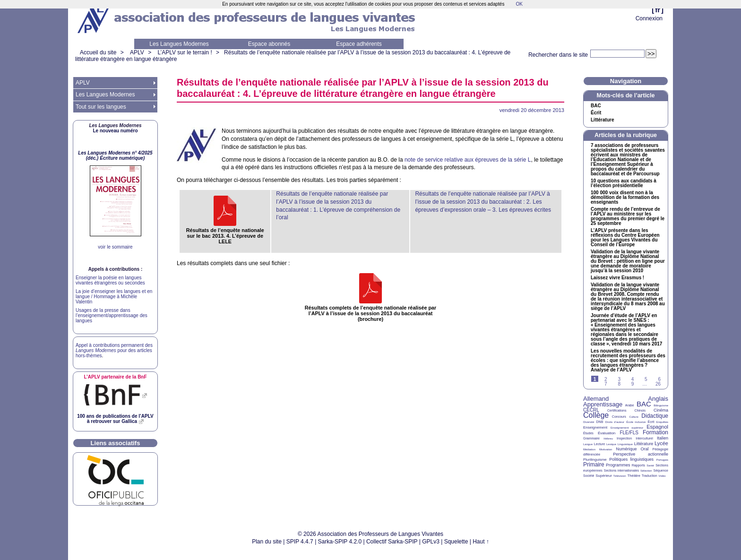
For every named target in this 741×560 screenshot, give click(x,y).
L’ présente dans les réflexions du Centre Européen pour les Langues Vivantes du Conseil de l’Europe (625, 238)
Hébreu (608, 439)
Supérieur (604, 476)
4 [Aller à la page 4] (633, 379)
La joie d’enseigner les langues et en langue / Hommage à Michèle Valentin (114, 297)
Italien (663, 438)
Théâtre (634, 476)
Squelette (456, 542)
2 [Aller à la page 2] (606, 379)
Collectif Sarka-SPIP (392, 542)
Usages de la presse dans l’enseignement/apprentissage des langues (112, 315)
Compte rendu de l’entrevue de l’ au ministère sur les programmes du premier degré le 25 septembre (628, 216)
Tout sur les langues (101, 107)
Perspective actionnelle (641, 454)
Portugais (662, 460)
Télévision (620, 476)
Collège (596, 415)
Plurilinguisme (595, 460)
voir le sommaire (115, 247)
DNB (600, 422)
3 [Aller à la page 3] (619, 379)
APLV (137, 52)
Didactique (655, 416)
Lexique (611, 444)
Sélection (646, 471)
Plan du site (267, 542)
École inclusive (636, 422)
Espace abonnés (269, 44)
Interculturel (644, 438)
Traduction (650, 476)
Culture (633, 417)
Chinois (640, 410)
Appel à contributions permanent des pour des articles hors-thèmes (114, 350)
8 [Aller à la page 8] (619, 384)
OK (519, 4)
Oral (645, 449)
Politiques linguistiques (631, 459)
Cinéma (661, 410)
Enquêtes (662, 422)
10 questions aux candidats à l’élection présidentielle (624, 183)
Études (588, 433)
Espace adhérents (359, 44)
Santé (650, 465)
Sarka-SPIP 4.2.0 (340, 542)
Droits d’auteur (615, 422)
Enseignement (595, 427)
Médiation (589, 449)
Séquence (661, 470)
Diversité (589, 422)
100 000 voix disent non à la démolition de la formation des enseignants (625, 198)
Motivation (606, 449)
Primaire (594, 465)
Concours (619, 417)
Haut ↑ (481, 542)
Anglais (658, 399)
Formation (655, 432)
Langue (588, 444)
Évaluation (607, 433)
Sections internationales (621, 470)
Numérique (626, 449)
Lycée (661, 443)
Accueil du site (98, 52)
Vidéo (662, 476)
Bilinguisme (661, 405)
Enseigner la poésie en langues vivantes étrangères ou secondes (110, 280)
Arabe (630, 405)
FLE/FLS (629, 433)
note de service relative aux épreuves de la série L (468, 160)
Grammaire (591, 438)
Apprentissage (603, 404)
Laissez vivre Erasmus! (617, 278)
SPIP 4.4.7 (300, 542)
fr (658, 10)
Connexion (649, 18)
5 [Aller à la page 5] (646, 379)
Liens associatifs (116, 443)
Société (589, 476)
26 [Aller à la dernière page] (658, 384)
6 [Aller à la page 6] (659, 379)
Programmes (618, 465)
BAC (644, 404)
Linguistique (625, 444)
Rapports (638, 465)
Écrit (596, 113)
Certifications (617, 410)
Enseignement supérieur (627, 428)
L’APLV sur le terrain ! (185, 52)
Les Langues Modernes (179, 44)
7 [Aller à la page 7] (606, 384)
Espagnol (657, 427)
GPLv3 (431, 542)
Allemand (596, 399)
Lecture (599, 444)
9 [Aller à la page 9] (633, 384)
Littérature (602, 120)
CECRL (591, 410)
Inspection (624, 438)
